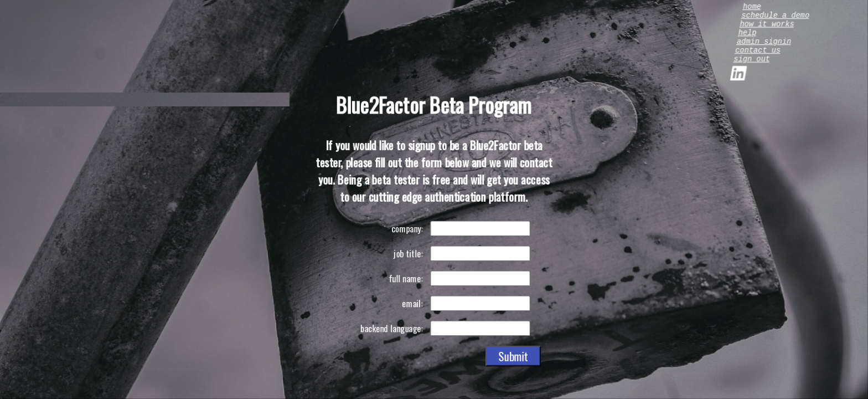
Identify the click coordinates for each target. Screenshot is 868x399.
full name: (405, 278)
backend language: (391, 328)
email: (412, 303)
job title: (408, 253)
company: (407, 228)
